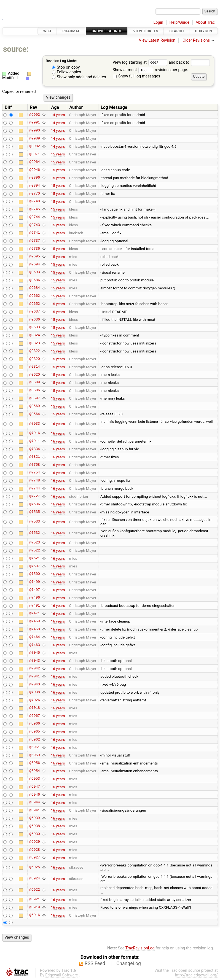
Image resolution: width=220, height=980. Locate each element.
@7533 (34, 522)
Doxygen (203, 31)
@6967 (34, 716)
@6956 (34, 763)
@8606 (34, 391)
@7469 (34, 621)
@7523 (34, 543)
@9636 (34, 319)
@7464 (34, 637)
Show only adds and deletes (79, 77)
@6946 (34, 795)
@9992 (34, 115)
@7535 (34, 512)
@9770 (34, 193)
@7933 (34, 424)
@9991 (34, 123)
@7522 (34, 550)
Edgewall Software (62, 975)
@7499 (34, 582)
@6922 (34, 890)
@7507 (34, 566)
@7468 (34, 629)
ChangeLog (129, 963)
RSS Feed (95, 963)
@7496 (34, 598)
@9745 (34, 209)
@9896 (34, 178)
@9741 (34, 233)
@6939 (34, 818)
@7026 (34, 700)
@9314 (34, 367)
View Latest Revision (157, 40)
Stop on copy (66, 67)
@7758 (34, 465)
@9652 (34, 304)
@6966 (34, 724)
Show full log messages (137, 76)
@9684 (34, 288)
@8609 (34, 383)
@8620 (34, 375)
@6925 (34, 867)
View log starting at (141, 62)
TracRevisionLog (140, 948)
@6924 (34, 879)
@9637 (34, 312)
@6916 (34, 915)
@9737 (34, 241)
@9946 (34, 170)
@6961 (34, 747)
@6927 (34, 858)
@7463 (34, 645)
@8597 (34, 398)
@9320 (34, 359)
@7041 (34, 676)
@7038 (34, 692)
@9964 (34, 162)
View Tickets (146, 31)
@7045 (34, 653)
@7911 (34, 441)
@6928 (34, 850)
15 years (58, 154)
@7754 (34, 473)
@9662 (34, 296)
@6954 (34, 771)
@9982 (34, 146)
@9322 (34, 351)
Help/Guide (179, 22)
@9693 (34, 272)
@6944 (34, 803)
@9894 (34, 185)
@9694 (34, 264)
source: (16, 49)
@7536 (34, 504)
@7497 (34, 590)
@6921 (34, 900)
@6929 (34, 842)
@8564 (34, 414)
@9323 (34, 343)
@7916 (34, 433)
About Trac (205, 22)
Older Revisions (196, 40)
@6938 (34, 826)
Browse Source (107, 31)
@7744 (34, 488)
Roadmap (71, 31)
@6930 (34, 834)
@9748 (34, 201)
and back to (189, 62)
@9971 (34, 154)
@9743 (34, 225)
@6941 (34, 810)
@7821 (34, 457)
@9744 (34, 217)
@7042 (34, 669)
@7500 (34, 574)
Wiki (47, 31)
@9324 (34, 335)
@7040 (34, 684)
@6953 (34, 779)
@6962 (34, 739)
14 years (58, 115)
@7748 (34, 480)
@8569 (34, 406)
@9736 (34, 249)
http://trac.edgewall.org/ (196, 975)
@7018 (34, 708)
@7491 (34, 605)
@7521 (34, 558)
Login (158, 22)
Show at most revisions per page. (150, 70)
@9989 (34, 138)
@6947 (34, 787)
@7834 (34, 449)
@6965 (34, 732)
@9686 (34, 280)
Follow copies (67, 72)
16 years (58, 424)
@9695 (34, 257)
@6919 (34, 907)
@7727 (34, 496)
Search (176, 31)
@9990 (34, 130)
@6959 (34, 755)
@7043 (34, 661)
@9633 (34, 327)
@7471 (34, 613)
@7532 (34, 533)
